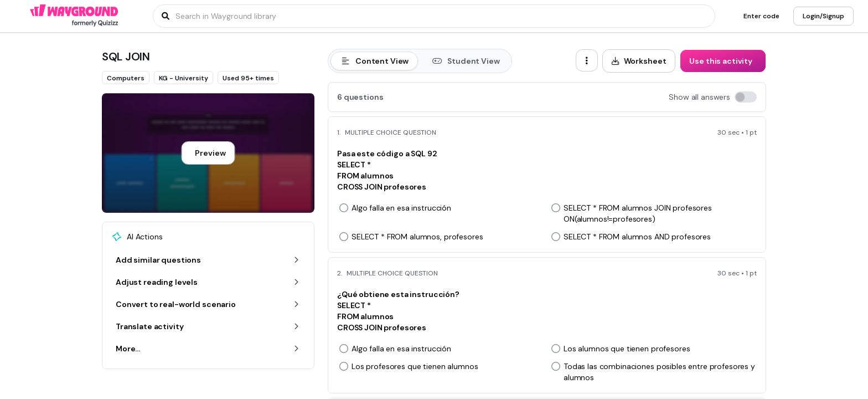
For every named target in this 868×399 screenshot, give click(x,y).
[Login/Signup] (823, 16)
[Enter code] (761, 16)
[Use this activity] (723, 61)
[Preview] (208, 153)
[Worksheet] (639, 61)
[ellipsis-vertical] (587, 60)
